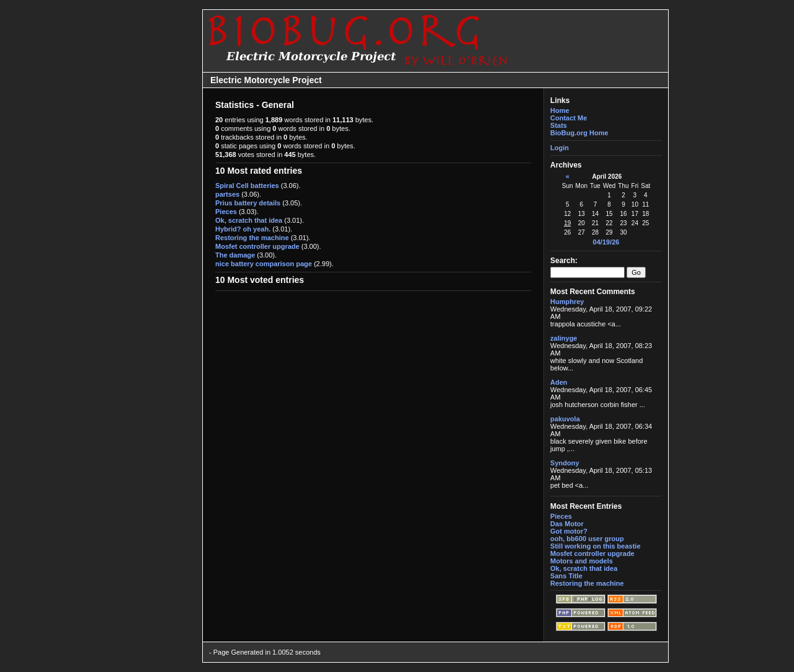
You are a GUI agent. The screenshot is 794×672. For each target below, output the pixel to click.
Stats (559, 125)
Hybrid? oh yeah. (243, 229)
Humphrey (567, 302)
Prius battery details (248, 203)
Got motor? (569, 531)
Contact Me (569, 118)
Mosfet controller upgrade (257, 246)
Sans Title (566, 576)
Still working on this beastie (595, 546)
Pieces (226, 212)
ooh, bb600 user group (587, 539)
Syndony (564, 463)
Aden (559, 382)
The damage (235, 255)
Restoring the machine (252, 238)
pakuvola (565, 419)
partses (227, 194)
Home (560, 110)
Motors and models (582, 561)
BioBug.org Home (579, 133)
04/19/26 (606, 242)
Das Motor (567, 524)
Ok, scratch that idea (249, 220)
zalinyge (564, 338)
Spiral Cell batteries (247, 186)
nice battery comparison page (264, 264)
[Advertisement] (163, 336)
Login (560, 148)
